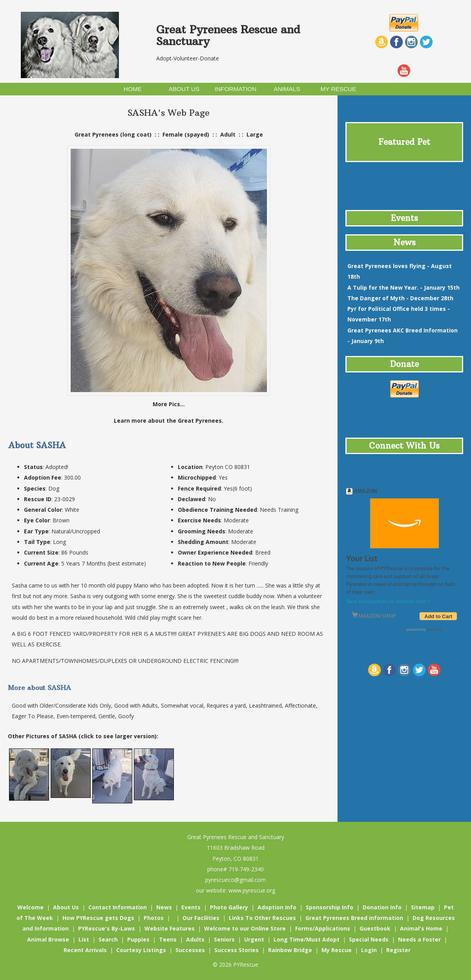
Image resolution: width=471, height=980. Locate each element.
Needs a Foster (419, 939)
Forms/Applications (323, 928)
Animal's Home (421, 928)
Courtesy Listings (141, 950)
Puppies (138, 939)
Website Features (170, 928)
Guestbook (375, 928)
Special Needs (369, 939)
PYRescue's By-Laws (107, 928)
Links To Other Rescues (262, 918)
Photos (154, 918)
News (164, 907)
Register (398, 950)
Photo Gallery (229, 907)
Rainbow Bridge (290, 950)
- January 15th (403, 287)
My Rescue (337, 950)
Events (191, 907)
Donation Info (382, 907)
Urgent (254, 939)
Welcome (30, 907)
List (84, 939)
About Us (66, 907)
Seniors (224, 939)
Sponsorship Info (330, 907)
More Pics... (169, 404)
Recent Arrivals (85, 950)
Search (108, 939)
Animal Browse (48, 939)
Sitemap (423, 907)
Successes (190, 950)
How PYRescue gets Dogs (98, 918)
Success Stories (236, 950)
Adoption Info (277, 907)
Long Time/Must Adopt (307, 939)
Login (369, 950)
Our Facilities (201, 918)
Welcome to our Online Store (245, 928)
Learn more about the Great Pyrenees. (169, 421)
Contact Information (118, 907)
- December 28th (400, 298)
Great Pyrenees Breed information (354, 918)
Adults (195, 939)
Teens (168, 939)
